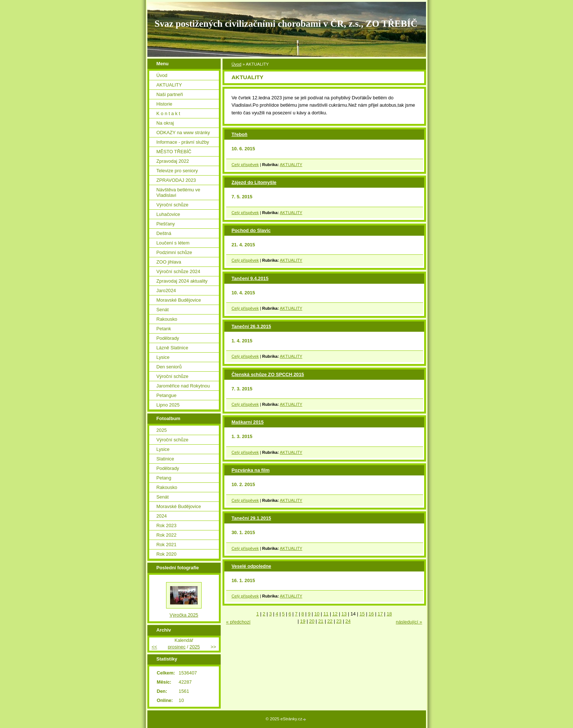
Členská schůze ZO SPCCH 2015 (268, 374)
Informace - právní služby (183, 142)
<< (155, 647)
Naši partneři (170, 94)
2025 (162, 430)
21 (321, 621)
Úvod (237, 64)
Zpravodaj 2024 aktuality (182, 281)
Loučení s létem (173, 243)
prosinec (177, 647)
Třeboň (240, 134)
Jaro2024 (166, 291)
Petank (164, 329)
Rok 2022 (167, 535)
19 (303, 621)
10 (317, 614)
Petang (164, 478)
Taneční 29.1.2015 (251, 518)
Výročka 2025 (184, 615)
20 (312, 621)
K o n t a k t (168, 113)
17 (380, 614)
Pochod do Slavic (251, 230)
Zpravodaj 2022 (173, 161)
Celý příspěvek (245, 165)
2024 (162, 516)
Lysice (163, 357)
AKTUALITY (291, 165)
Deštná (164, 233)
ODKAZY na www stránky (183, 133)
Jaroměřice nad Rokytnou (183, 386)
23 (339, 621)
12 (335, 614)
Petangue (167, 395)
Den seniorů (169, 367)
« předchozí (238, 622)
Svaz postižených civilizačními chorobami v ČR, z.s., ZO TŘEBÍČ (286, 24)
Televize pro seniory (177, 171)
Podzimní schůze (174, 252)
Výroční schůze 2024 (179, 271)
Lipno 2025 (168, 405)
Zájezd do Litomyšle (254, 182)
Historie (164, 104)
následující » (409, 622)
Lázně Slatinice (172, 348)
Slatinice (165, 459)
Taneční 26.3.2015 (251, 326)
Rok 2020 (167, 554)
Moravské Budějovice (179, 300)
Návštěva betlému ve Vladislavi (179, 192)
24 (348, 621)
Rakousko (167, 319)
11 (326, 614)
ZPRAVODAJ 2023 (176, 180)
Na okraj (165, 123)
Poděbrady (168, 338)
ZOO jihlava (169, 262)
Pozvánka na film (251, 470)
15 (362, 614)
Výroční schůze (173, 205)
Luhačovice (168, 214)
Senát (163, 310)
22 (330, 621)
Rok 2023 (167, 525)
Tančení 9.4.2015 (250, 278)
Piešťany (166, 224)
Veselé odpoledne (251, 566)
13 (344, 614)
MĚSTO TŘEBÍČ (174, 152)
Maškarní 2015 (248, 422)
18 (389, 614)
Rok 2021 (167, 545)
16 (371, 614)
